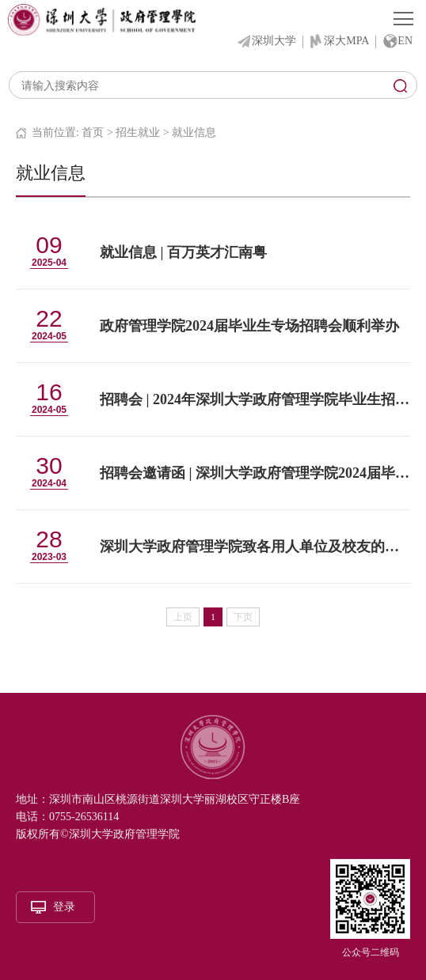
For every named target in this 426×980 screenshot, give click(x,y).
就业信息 (194, 132)
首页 (93, 132)
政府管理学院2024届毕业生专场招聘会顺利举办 (249, 326)
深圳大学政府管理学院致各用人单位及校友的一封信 (255, 547)
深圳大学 (274, 41)
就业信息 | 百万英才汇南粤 (183, 252)
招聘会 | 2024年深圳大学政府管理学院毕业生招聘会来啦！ (255, 399)
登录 (64, 907)
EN (405, 41)
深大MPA (346, 41)
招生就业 (138, 132)
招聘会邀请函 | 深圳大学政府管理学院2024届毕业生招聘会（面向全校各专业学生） (255, 473)
